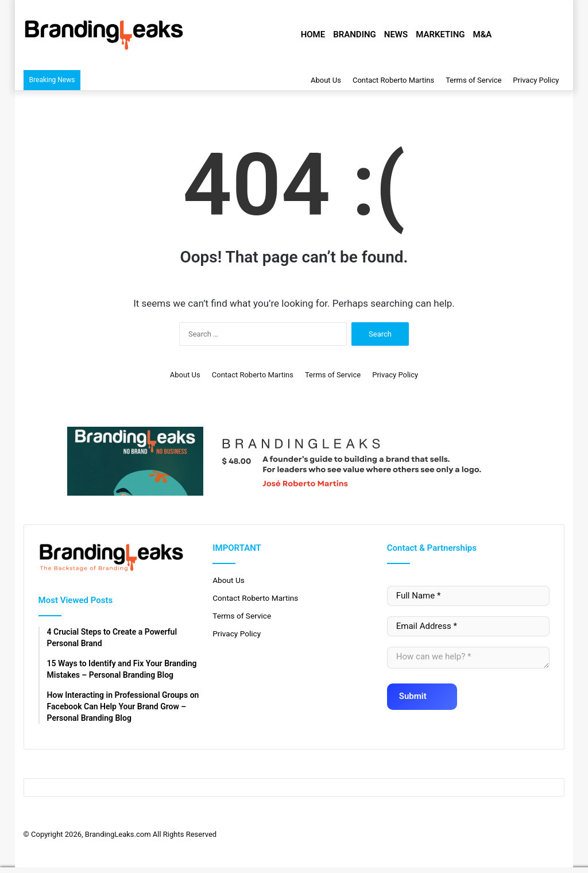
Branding (355, 34)
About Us (326, 80)
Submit (420, 692)
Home (313, 34)
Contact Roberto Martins (393, 80)
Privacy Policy (536, 80)
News (396, 34)
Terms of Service (473, 80)
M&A (483, 34)
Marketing (440, 34)
